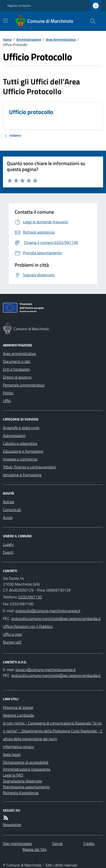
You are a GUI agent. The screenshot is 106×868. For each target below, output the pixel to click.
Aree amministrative (19, 354)
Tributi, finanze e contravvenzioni (29, 467)
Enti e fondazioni (16, 369)
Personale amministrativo (24, 385)
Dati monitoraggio (17, 843)
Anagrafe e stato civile (21, 428)
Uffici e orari (12, 634)
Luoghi (8, 544)
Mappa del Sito (35, 849)
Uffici (7, 401)
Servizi (58, 843)
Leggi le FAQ (13, 775)
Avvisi (8, 517)
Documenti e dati (17, 361)
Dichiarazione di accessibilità (26, 762)
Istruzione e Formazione (22, 475)
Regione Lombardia (19, 6)
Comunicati (12, 510)
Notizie (9, 502)
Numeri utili (12, 642)
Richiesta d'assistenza (21, 793)
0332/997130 (30, 597)
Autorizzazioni (14, 435)
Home (7, 39)
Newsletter (12, 825)
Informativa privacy (19, 747)
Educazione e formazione (23, 451)
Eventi (8, 552)
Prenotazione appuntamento (26, 787)
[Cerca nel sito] (91, 21)
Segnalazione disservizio (22, 781)
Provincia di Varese (18, 707)
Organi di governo (17, 377)
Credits (89, 843)
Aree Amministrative (61, 39)
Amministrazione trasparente (27, 769)
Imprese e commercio (20, 459)
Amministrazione (29, 39)
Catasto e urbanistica (20, 443)
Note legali (12, 754)
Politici (8, 393)
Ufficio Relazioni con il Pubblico (28, 626)
